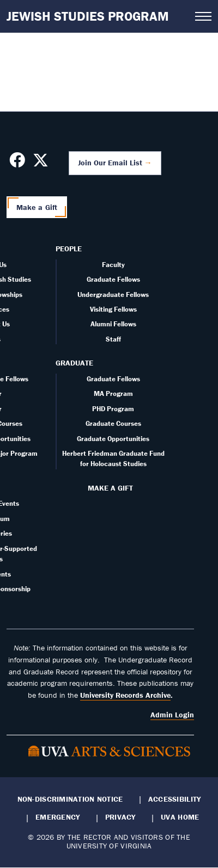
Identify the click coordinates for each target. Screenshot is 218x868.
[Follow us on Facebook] (17, 163)
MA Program (113, 393)
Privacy (120, 817)
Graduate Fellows (113, 279)
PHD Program (113, 409)
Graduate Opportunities (113, 439)
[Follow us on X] (41, 163)
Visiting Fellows (113, 309)
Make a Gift (37, 207)
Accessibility (175, 799)
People (69, 249)
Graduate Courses (113, 423)
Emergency (57, 817)
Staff (113, 339)
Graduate (74, 363)
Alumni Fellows (113, 324)
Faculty (113, 265)
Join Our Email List (110, 163)
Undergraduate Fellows (113, 294)
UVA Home (180, 817)
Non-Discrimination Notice (70, 799)
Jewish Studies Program (88, 16)
